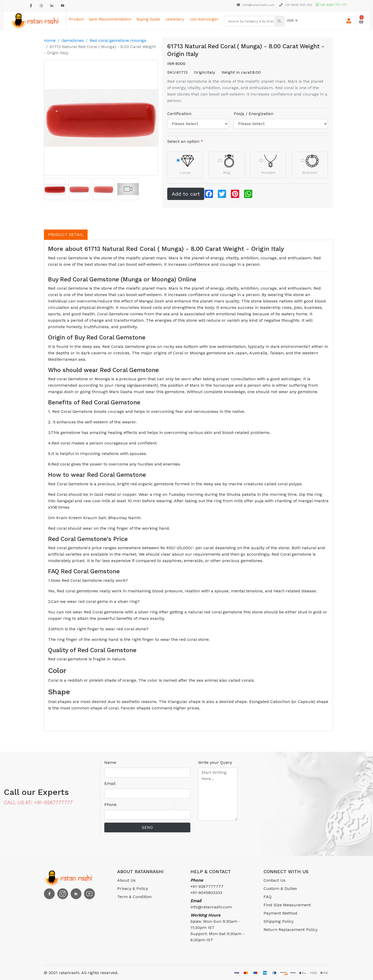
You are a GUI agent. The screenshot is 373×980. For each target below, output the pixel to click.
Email (110, 783)
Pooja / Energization (254, 114)
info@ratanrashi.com (256, 5)
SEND (147, 827)
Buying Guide (148, 19)
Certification (179, 114)
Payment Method (280, 913)
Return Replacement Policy (291, 930)
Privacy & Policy (133, 888)
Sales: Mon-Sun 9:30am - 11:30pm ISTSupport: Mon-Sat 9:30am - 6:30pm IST (217, 927)
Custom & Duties (280, 888)
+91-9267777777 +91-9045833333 (207, 886)
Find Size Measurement (287, 905)
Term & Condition (134, 897)
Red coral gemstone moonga (118, 40)
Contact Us (274, 880)
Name (110, 762)
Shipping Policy (279, 921)
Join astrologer (204, 19)
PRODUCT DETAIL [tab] (66, 235)
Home (50, 40)
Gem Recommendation (110, 19)
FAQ (268, 897)
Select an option (185, 141)
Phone (110, 805)
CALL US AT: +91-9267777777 (38, 802)
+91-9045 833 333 (296, 5)
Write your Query (215, 762)
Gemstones (73, 40)
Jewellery (175, 19)
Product (76, 19)
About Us (126, 880)
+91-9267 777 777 (331, 5)
